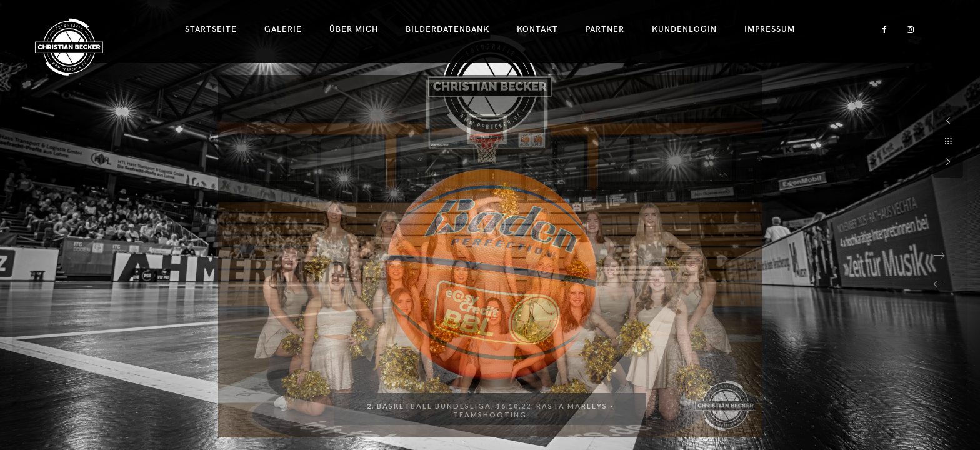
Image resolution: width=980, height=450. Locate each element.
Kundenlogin (684, 29)
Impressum (770, 29)
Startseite (211, 29)
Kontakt (537, 29)
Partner (605, 29)
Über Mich (354, 29)
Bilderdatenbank (447, 29)
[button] (939, 284)
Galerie (283, 29)
